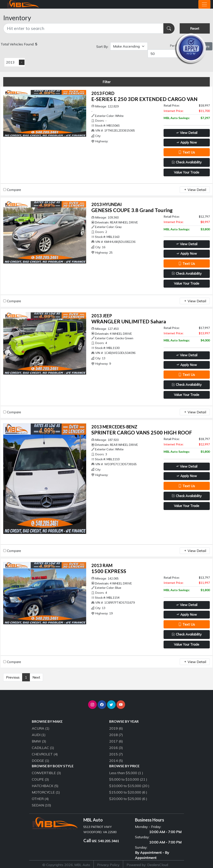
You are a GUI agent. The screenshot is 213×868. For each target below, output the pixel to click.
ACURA (41, 728)
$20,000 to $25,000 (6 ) (128, 799)
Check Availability (187, 162)
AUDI (39, 735)
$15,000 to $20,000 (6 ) (128, 792)
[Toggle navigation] (204, 4)
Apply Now (187, 142)
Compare (14, 190)
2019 (116, 728)
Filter (106, 82)
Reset (195, 28)
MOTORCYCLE (46, 792)
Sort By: (102, 46)
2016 (116, 748)
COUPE (40, 779)
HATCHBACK (45, 786)
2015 (116, 754)
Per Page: (177, 46)
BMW (39, 741)
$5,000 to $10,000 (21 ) (128, 779)
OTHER (40, 799)
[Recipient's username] (83, 28)
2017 (116, 741)
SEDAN (41, 805)
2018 (116, 735)
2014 (116, 761)
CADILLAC (43, 748)
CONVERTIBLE (46, 773)
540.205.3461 (109, 841)
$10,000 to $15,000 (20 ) (129, 786)
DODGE (41, 761)
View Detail (187, 133)
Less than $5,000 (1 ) (126, 773)
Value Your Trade (187, 172)
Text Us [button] (187, 152)
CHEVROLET (45, 754)
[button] (92, 705)
